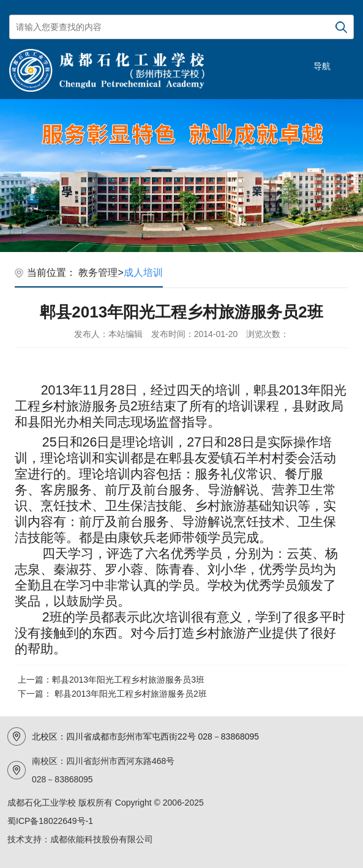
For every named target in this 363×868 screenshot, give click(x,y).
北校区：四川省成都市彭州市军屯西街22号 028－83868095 (145, 736)
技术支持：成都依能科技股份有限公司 (80, 839)
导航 (322, 66)
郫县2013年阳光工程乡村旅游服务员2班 (131, 694)
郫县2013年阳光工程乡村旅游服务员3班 (128, 680)
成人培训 (143, 273)
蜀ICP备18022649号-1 (50, 821)
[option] (181, 176)
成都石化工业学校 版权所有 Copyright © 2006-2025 (106, 803)
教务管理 (98, 273)
